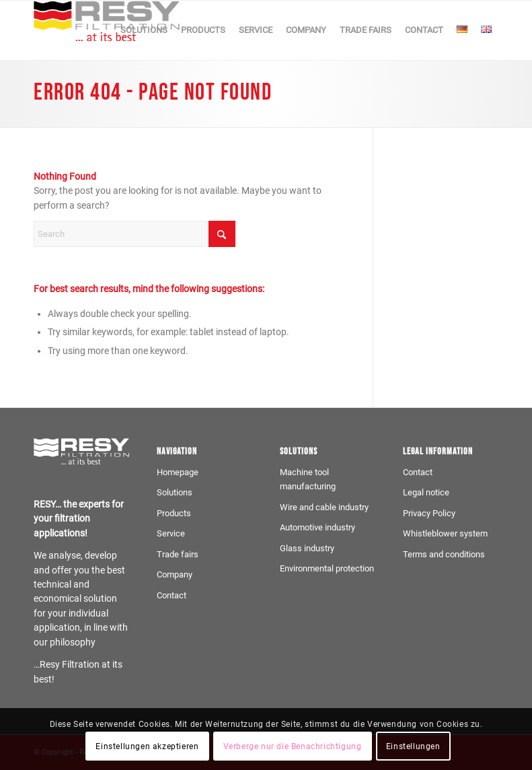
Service (171, 533)
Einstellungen (413, 746)
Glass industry (307, 548)
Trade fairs (178, 554)
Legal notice (426, 492)
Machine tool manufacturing (308, 479)
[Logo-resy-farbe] (107, 30)
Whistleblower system (445, 533)
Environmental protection (327, 568)
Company (175, 574)
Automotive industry (317, 527)
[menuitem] (144, 30)
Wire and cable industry (324, 507)
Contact (172, 595)
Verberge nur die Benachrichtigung (293, 746)
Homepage (178, 472)
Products (174, 513)
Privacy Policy (429, 513)
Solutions (175, 492)
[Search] (135, 234)
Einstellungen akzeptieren (147, 746)
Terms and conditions (444, 554)
